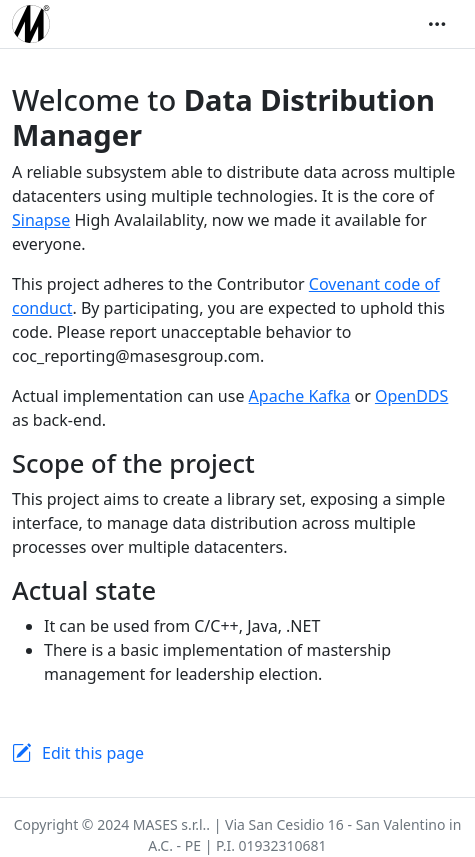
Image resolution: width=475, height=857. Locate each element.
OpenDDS (411, 396)
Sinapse (41, 220)
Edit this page (93, 753)
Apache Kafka (300, 396)
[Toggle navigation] (437, 24)
